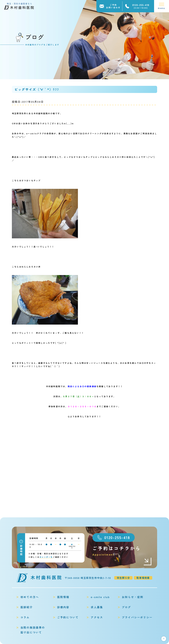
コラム (25, 617)
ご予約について (68, 617)
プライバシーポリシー (137, 617)
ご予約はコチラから (122, 551)
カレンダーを (46, 557)
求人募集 (97, 607)
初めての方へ (30, 597)
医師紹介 (27, 607)
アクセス (97, 617)
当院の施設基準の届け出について (33, 630)
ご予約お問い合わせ (113, 6)
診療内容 (63, 607)
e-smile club (100, 597)
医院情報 (63, 597)
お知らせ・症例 (133, 597)
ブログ (126, 607)
